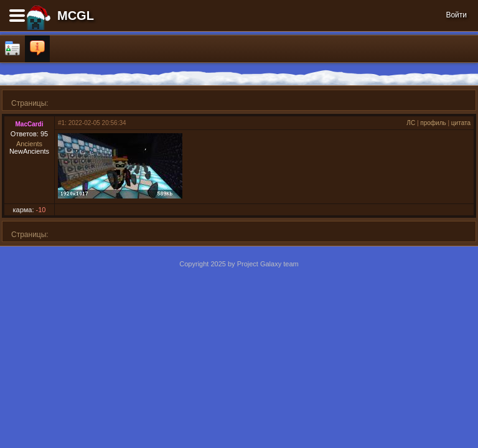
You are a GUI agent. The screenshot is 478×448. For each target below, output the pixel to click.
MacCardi (29, 124)
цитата (461, 123)
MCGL (76, 16)
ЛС (411, 123)
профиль (433, 123)
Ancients (29, 144)
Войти (456, 15)
